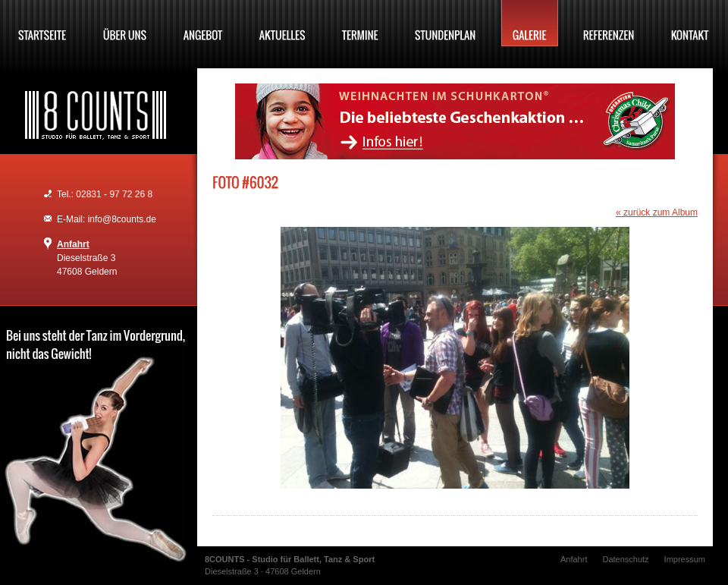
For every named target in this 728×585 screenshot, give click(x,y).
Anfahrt (73, 244)
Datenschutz (625, 559)
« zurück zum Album (657, 212)
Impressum (685, 559)
